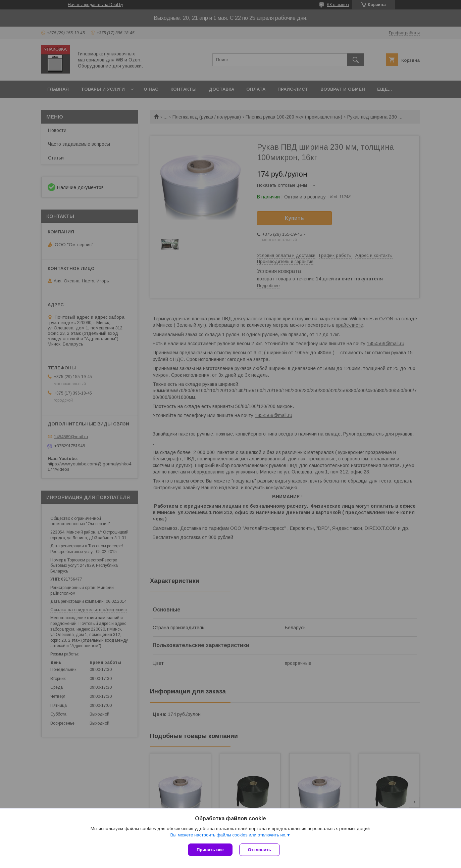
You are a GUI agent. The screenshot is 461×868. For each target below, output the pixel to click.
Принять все (210, 850)
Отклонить (260, 850)
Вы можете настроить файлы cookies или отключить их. (228, 835)
